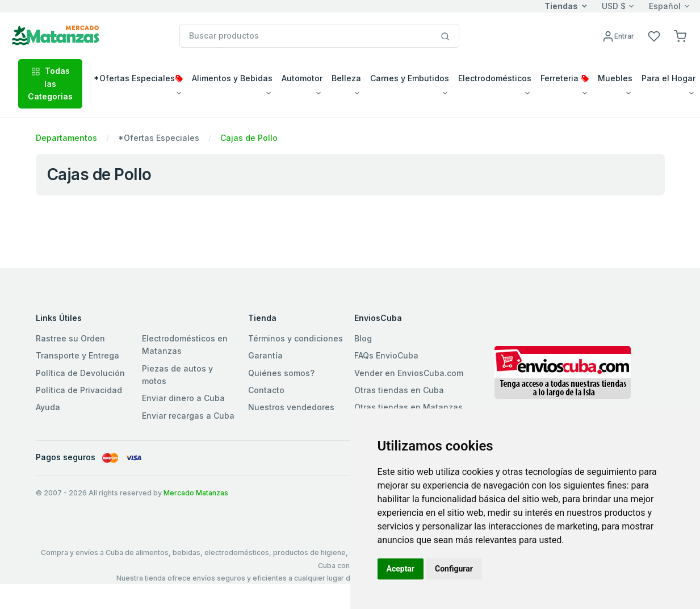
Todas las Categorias (50, 84)
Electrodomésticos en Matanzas (185, 345)
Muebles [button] (615, 78)
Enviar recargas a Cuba (188, 416)
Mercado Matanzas (196, 493)
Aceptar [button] (401, 569)
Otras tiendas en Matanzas (408, 407)
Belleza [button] (346, 78)
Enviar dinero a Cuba (183, 398)
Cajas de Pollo (249, 138)
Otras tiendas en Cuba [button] (399, 390)
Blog (363, 338)
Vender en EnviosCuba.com (409, 373)
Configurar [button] (454, 569)
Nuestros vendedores (291, 407)
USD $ (614, 6)
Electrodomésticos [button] (495, 78)
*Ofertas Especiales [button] (138, 78)
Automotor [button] (302, 78)
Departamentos (66, 138)
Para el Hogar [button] (668, 78)
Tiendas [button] (561, 6)
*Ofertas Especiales (159, 138)
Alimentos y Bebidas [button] (232, 78)
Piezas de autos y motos (177, 375)
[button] (680, 36)
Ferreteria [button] (565, 78)
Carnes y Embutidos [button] (410, 78)
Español (665, 6)
